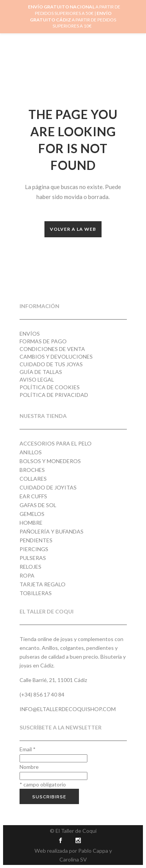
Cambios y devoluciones (56, 356)
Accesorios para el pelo (56, 443)
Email (28, 749)
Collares (33, 479)
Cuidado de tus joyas (51, 364)
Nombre (29, 767)
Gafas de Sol (38, 505)
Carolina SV (73, 859)
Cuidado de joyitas (48, 487)
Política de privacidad (54, 395)
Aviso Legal (37, 379)
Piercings (34, 549)
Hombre (31, 523)
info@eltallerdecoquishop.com (68, 709)
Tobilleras (36, 593)
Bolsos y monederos (50, 461)
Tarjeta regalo (43, 584)
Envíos (30, 334)
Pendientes (36, 540)
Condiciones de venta (52, 349)
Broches (32, 470)
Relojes (30, 567)
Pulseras (33, 558)
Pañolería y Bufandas (52, 531)
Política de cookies (50, 387)
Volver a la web (73, 229)
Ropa (27, 575)
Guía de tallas (41, 372)
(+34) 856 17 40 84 (42, 694)
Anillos (31, 452)
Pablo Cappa (93, 851)
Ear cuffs (33, 496)
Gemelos (32, 514)
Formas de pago (43, 341)
